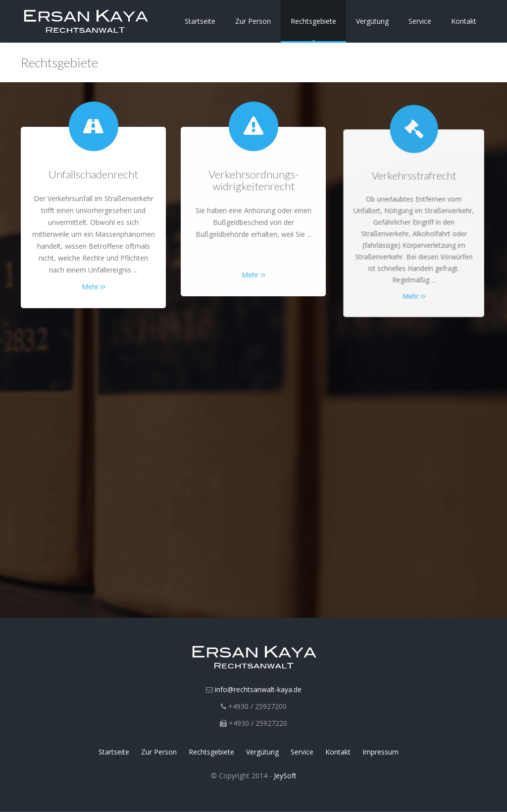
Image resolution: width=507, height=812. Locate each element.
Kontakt (464, 21)
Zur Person (253, 21)
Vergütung (372, 21)
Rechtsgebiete (313, 21)
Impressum (380, 752)
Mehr (94, 287)
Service (420, 21)
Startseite (200, 21)
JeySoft (285, 776)
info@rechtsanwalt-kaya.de (258, 689)
